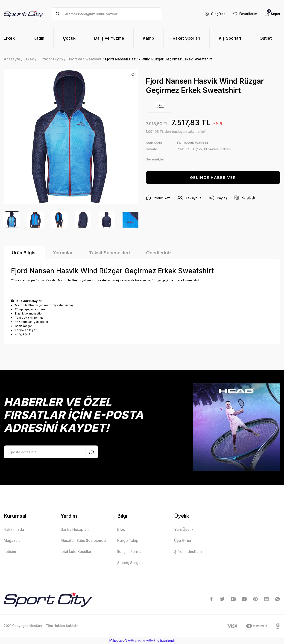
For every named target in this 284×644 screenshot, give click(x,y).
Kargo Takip (128, 540)
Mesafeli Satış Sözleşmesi (83, 540)
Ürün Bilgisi (24, 253)
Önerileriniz (159, 253)
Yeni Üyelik (184, 529)
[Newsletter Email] (51, 452)
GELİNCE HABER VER (213, 178)
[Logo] (24, 14)
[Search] (107, 14)
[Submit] (92, 452)
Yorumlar (63, 253)
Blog (121, 529)
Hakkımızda (14, 529)
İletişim (10, 552)
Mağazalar (13, 540)
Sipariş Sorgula (130, 563)
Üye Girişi (183, 540)
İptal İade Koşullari (76, 552)
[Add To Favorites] (133, 75)
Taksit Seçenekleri (109, 253)
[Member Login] (215, 14)
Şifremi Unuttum (188, 552)
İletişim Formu (129, 552)
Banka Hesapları (75, 529)
